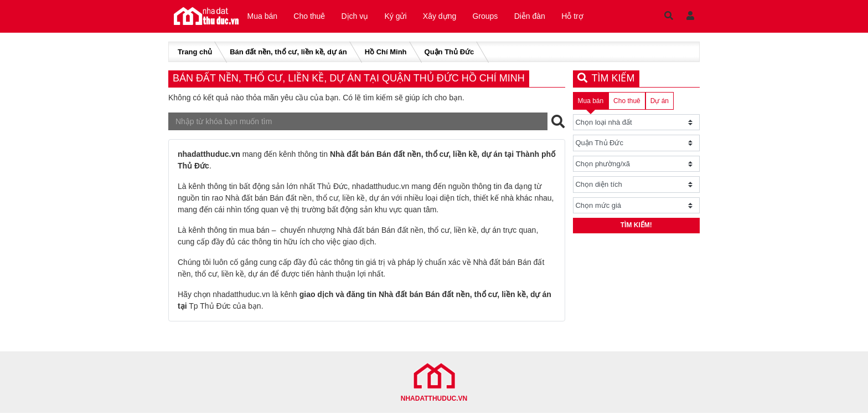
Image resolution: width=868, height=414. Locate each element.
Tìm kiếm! (636, 227)
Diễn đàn (540, 17)
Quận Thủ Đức (449, 53)
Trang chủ (195, 53)
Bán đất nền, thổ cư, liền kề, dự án (288, 53)
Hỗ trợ (584, 17)
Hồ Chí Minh (386, 53)
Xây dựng (446, 17)
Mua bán (263, 17)
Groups (494, 17)
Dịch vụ (358, 17)
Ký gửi (401, 17)
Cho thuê (311, 17)
